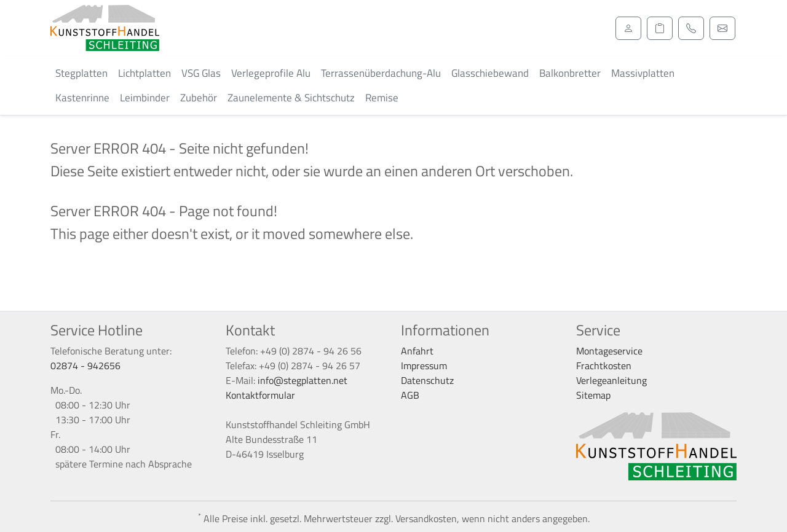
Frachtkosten (604, 366)
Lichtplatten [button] (144, 73)
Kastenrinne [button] (82, 98)
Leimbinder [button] (145, 98)
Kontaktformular (260, 395)
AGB (410, 395)
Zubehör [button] (199, 98)
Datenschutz (427, 380)
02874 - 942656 (85, 366)
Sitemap (593, 395)
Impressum (424, 366)
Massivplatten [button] (643, 73)
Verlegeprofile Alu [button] (271, 73)
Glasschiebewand (490, 73)
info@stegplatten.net (303, 380)
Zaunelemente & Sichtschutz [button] (291, 98)
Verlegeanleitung (611, 380)
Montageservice (609, 351)
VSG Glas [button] (201, 73)
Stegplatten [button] (81, 73)
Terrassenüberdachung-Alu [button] (381, 73)
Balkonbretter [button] (570, 73)
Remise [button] (382, 98)
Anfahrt (417, 351)
